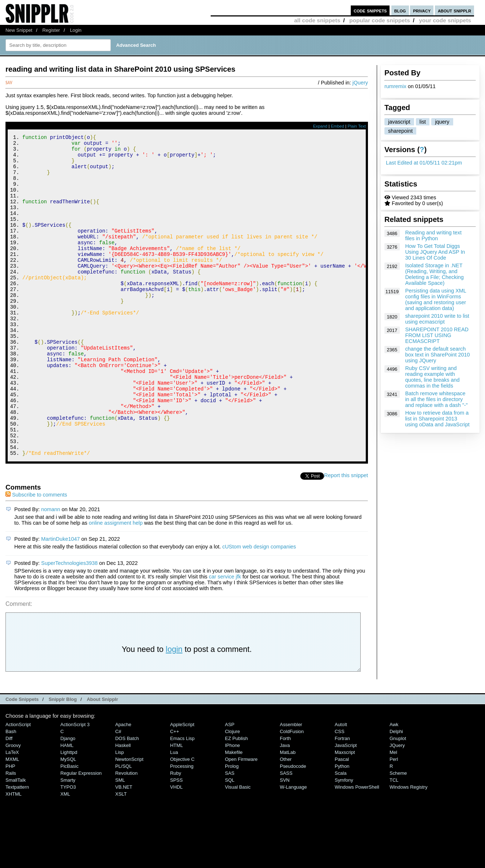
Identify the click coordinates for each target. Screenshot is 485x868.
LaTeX (12, 813)
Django (68, 799)
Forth (285, 799)
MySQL (68, 820)
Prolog (232, 827)
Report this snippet (346, 536)
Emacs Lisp (182, 799)
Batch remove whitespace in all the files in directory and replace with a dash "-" (437, 399)
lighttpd (69, 813)
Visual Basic (238, 847)
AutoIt (341, 785)
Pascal (342, 820)
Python (342, 827)
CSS (340, 792)
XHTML (14, 854)
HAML (67, 806)
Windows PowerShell (357, 847)
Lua (174, 813)
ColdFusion (292, 792)
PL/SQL (123, 827)
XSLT (121, 854)
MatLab (288, 813)
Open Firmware (241, 820)
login (174, 710)
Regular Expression (81, 833)
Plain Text (357, 126)
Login (76, 30)
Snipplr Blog (63, 760)
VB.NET (124, 847)
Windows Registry (409, 847)
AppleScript (182, 785)
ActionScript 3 (75, 785)
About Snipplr (102, 760)
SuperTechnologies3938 (69, 623)
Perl (394, 820)
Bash (11, 792)
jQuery (360, 83)
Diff (9, 799)
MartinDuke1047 (61, 599)
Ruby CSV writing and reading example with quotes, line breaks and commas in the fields (433, 377)
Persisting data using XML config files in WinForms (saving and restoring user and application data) (436, 299)
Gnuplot (398, 799)
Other (286, 820)
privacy (422, 10)
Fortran (342, 799)
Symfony (344, 840)
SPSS (176, 840)
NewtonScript (129, 820)
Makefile (234, 813)
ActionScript (18, 785)
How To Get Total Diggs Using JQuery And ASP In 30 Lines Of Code (435, 252)
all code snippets (317, 20)
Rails (11, 833)
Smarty (68, 840)
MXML (12, 820)
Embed (337, 126)
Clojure (232, 792)
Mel (393, 813)
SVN (285, 840)
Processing (182, 827)
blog (400, 10)
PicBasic (69, 827)
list (423, 122)
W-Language (293, 847)
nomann (51, 570)
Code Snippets (22, 760)
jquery (442, 122)
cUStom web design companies (259, 607)
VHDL (176, 847)
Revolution (126, 833)
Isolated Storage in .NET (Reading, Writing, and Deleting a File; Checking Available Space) (435, 274)
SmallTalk (16, 840)
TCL (394, 840)
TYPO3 (68, 847)
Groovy (13, 806)
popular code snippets (380, 20)
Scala (341, 833)
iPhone (232, 806)
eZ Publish (236, 799)
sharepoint (400, 131)
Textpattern (17, 847)
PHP (10, 827)
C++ (174, 792)
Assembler (291, 785)
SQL (230, 840)
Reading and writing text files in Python (433, 235)
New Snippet (19, 30)
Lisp (120, 813)
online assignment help (116, 583)
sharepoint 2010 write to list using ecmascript (437, 319)
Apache (123, 785)
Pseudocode (293, 827)
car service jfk (225, 637)
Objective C (182, 820)
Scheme (398, 833)
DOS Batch (127, 799)
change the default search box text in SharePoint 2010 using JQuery (438, 355)
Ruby (176, 833)
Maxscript (345, 813)
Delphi (396, 792)
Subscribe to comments (36, 555)
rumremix (395, 86)
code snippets (370, 10)
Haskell (123, 806)
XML (65, 854)
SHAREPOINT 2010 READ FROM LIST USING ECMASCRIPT (437, 335)
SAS (230, 833)
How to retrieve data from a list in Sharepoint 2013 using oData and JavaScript (437, 419)
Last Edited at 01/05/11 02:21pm (424, 163)
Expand (320, 126)
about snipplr (454, 10)
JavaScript (346, 806)
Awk (394, 785)
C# (118, 792)
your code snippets (445, 20)
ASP (230, 785)
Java (285, 806)
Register (51, 30)
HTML (176, 806)
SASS (286, 833)
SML (120, 840)
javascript (399, 122)
